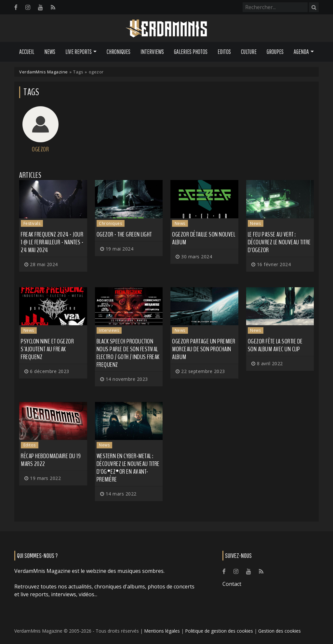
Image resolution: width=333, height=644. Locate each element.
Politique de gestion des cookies (219, 631)
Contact (232, 584)
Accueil (27, 52)
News (50, 52)
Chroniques (119, 52)
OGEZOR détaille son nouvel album (204, 238)
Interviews (152, 52)
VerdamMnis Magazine (44, 72)
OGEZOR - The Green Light (124, 234)
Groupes (275, 52)
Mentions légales (162, 631)
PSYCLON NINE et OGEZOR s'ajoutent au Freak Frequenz (47, 349)
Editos (224, 52)
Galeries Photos (191, 52)
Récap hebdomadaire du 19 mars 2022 (51, 460)
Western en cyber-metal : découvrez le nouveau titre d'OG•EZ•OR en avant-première (128, 468)
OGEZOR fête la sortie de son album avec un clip (275, 345)
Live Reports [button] (79, 52)
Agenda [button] (301, 52)
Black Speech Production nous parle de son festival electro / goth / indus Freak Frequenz (128, 353)
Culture (249, 52)
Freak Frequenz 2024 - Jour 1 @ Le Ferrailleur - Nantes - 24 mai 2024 (52, 242)
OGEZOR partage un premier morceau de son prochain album (204, 349)
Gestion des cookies (280, 631)
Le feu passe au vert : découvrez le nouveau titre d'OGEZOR (279, 242)
